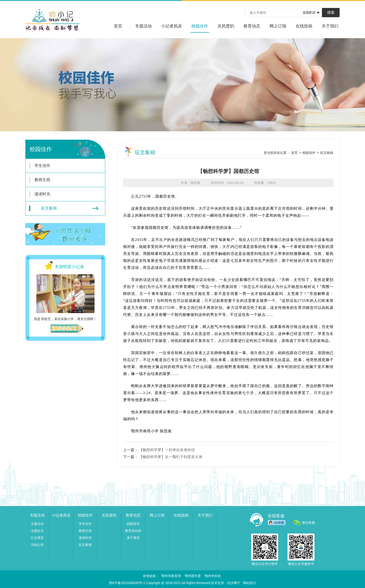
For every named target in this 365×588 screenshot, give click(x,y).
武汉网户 (234, 583)
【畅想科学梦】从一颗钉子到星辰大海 (171, 457)
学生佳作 (63, 166)
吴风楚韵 (226, 26)
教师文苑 (63, 180)
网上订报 (278, 26)
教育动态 (252, 26)
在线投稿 (304, 26)
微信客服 (308, 523)
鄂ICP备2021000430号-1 (127, 583)
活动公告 (37, 545)
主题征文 (37, 531)
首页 (118, 26)
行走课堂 (37, 538)
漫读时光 (63, 194)
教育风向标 (133, 531)
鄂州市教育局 (171, 576)
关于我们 (330, 26)
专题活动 (143, 26)
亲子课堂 (133, 538)
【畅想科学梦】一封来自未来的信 (167, 450)
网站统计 (250, 583)
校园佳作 (200, 28)
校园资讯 (133, 524)
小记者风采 (172, 26)
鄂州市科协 (213, 576)
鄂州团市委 (193, 576)
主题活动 (37, 524)
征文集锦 (64, 208)
